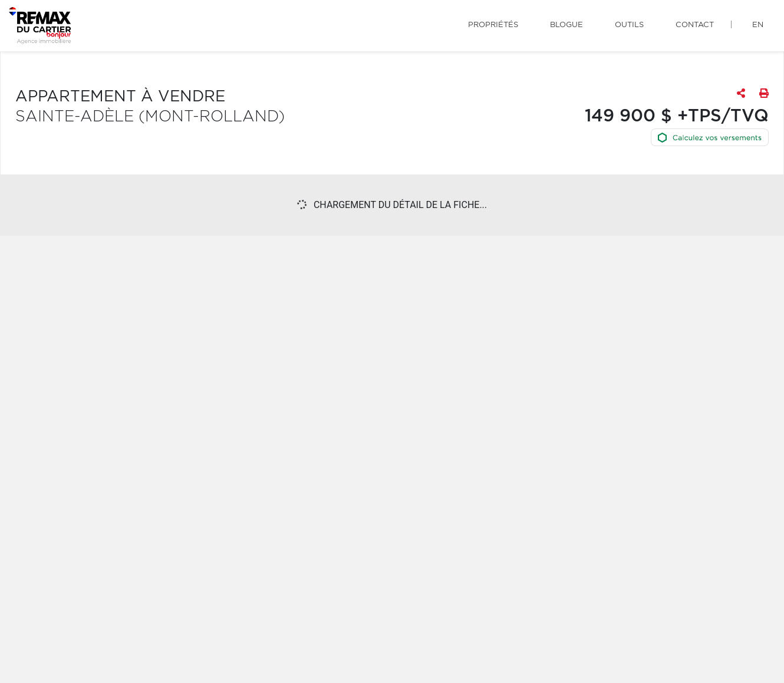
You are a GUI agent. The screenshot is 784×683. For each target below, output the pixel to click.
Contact (695, 25)
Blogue (566, 25)
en (758, 25)
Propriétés (493, 25)
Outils (629, 25)
